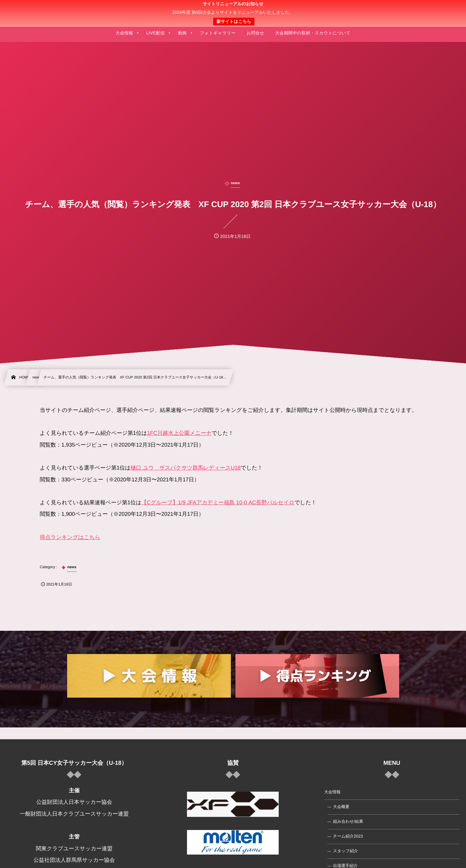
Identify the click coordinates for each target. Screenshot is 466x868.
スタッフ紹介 (345, 851)
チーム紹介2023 (348, 836)
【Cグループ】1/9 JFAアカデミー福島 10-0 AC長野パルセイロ (218, 503)
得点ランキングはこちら (70, 537)
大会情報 (332, 792)
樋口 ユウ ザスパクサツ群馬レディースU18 (186, 468)
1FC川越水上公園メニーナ (179, 433)
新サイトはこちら (234, 21)
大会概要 (341, 807)
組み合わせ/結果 (348, 821)
